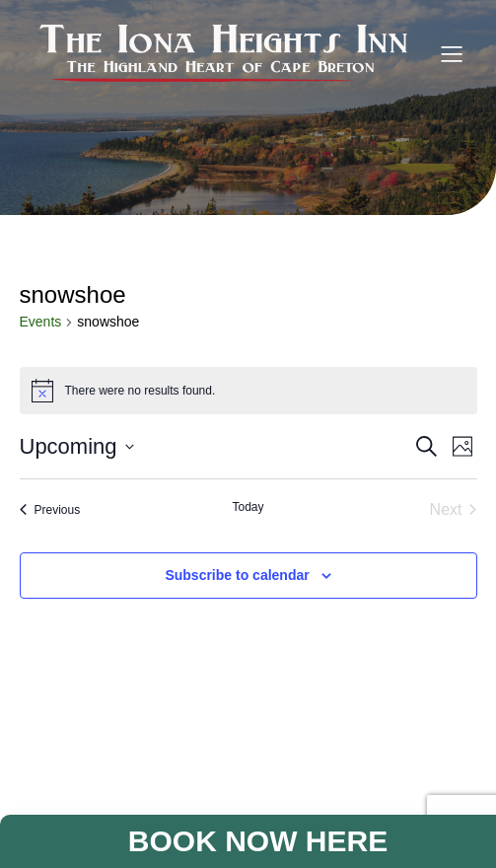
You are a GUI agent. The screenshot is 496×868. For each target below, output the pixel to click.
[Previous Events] (50, 510)
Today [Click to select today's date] (248, 507)
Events (41, 322)
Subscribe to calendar (237, 575)
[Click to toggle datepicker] (77, 446)
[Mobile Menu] (452, 53)
